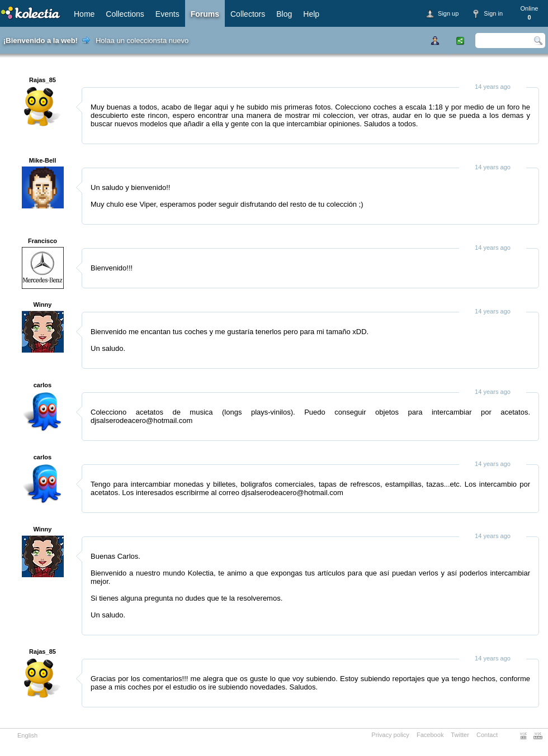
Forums (205, 14)
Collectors (248, 14)
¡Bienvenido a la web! (41, 41)
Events (167, 14)
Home (84, 14)
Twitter (460, 735)
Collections (125, 14)
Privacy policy (390, 735)
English (27, 735)
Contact (487, 735)
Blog (284, 14)
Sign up (448, 13)
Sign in (493, 13)
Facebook (430, 735)
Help (311, 14)
